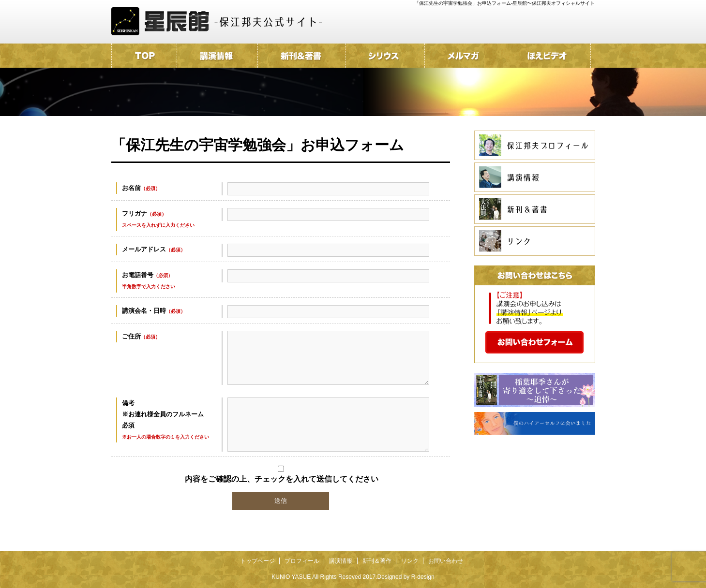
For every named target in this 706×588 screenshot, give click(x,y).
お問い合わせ (446, 561)
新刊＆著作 (377, 561)
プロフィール (302, 561)
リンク (410, 561)
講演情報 (341, 561)
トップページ (257, 561)
